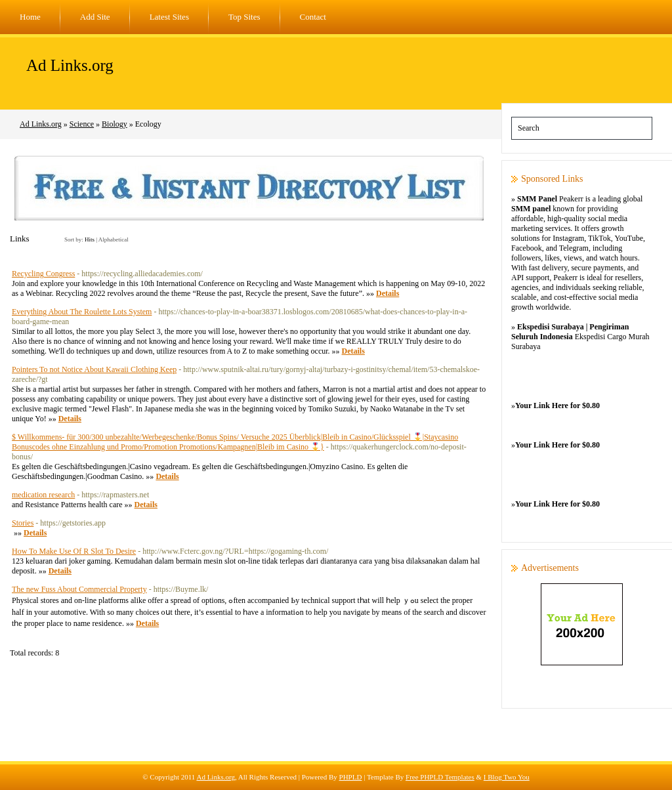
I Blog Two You (507, 777)
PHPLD (351, 777)
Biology (115, 124)
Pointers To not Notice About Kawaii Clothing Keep (94, 369)
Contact (313, 17)
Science (82, 124)
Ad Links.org (70, 65)
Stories (23, 523)
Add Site (95, 17)
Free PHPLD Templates (440, 777)
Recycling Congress (43, 274)
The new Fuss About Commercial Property (79, 589)
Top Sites (244, 17)
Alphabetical (114, 239)
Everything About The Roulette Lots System (82, 312)
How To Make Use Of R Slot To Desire (74, 551)
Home (30, 17)
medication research (43, 495)
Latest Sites (169, 17)
